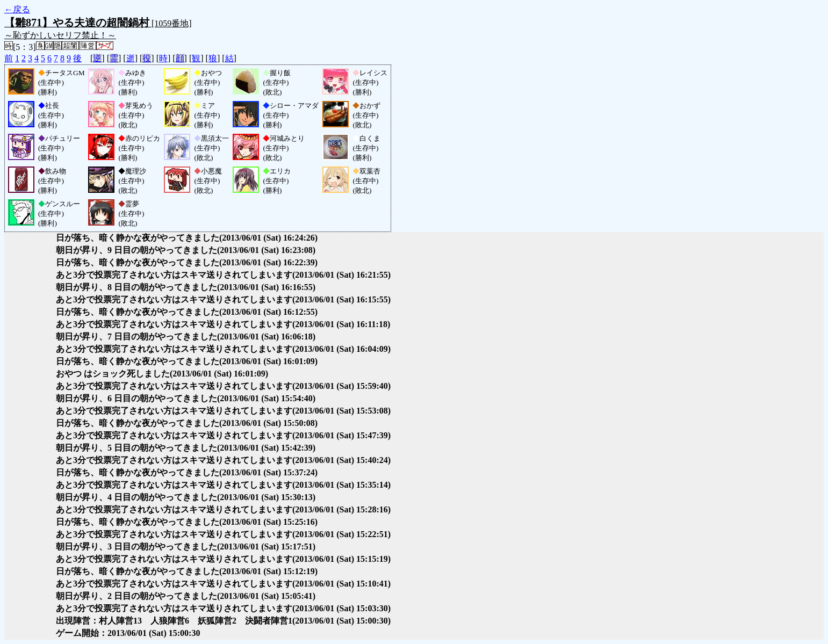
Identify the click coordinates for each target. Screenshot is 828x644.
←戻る (17, 9)
